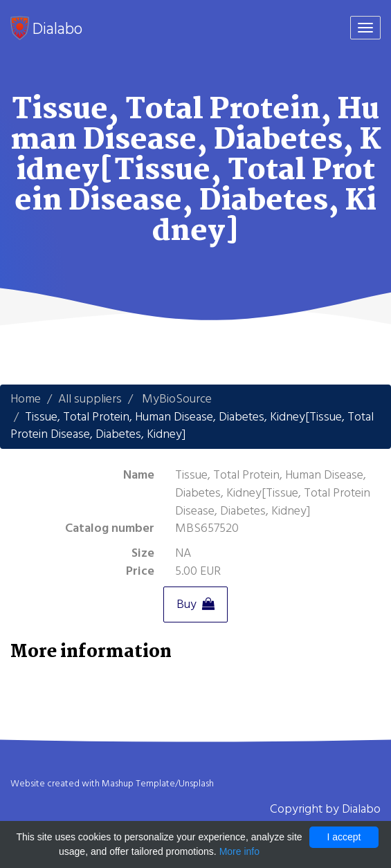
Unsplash (196, 784)
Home (26, 399)
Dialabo (46, 28)
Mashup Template (138, 784)
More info (239, 851)
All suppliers (90, 399)
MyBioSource (177, 399)
